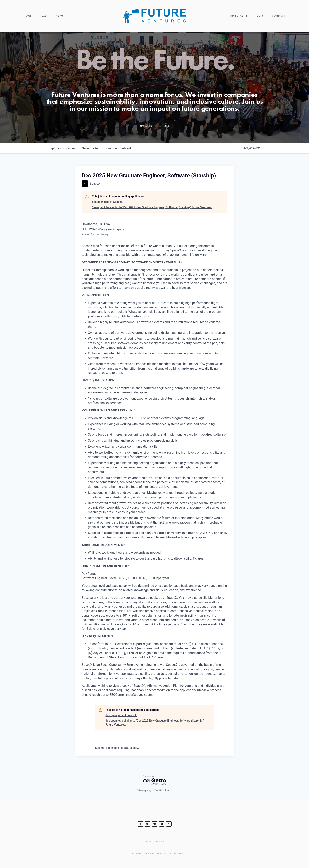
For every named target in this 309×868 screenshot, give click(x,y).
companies (62, 148)
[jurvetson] (155, 824)
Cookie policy (162, 790)
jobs (90, 148)
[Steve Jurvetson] (140, 824)
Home (28, 16)
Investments (240, 16)
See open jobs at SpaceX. (108, 202)
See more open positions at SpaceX (117, 748)
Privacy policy (144, 790)
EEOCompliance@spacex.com (131, 695)
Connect (279, 16)
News (60, 16)
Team (44, 16)
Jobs (261, 16)
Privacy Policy (154, 842)
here (159, 657)
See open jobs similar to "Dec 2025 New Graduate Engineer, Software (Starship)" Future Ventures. (152, 207)
